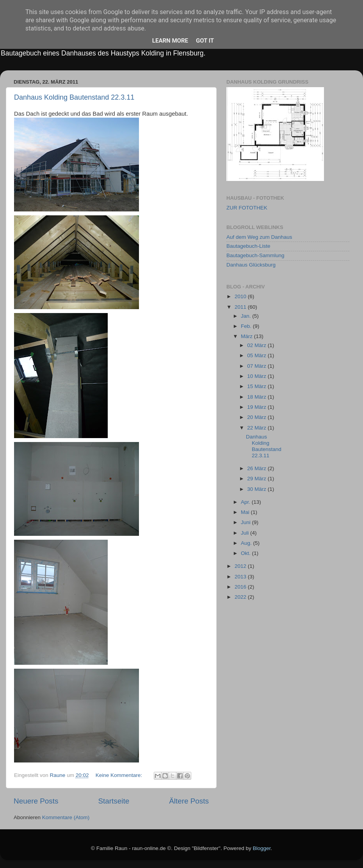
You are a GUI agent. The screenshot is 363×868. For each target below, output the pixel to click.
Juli (246, 533)
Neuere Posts (36, 801)
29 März (257, 479)
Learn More (170, 41)
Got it (205, 41)
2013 (241, 577)
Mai (246, 512)
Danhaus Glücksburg (251, 265)
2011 (241, 307)
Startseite (114, 801)
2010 (241, 296)
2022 (241, 597)
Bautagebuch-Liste (248, 246)
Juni (246, 522)
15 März (257, 386)
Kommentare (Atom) (66, 817)
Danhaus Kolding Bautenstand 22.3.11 (74, 97)
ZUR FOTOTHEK (247, 208)
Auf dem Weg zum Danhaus (259, 237)
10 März (257, 376)
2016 (241, 587)
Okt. (246, 553)
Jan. (246, 316)
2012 (241, 566)
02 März (257, 345)
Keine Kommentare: (120, 775)
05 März (257, 355)
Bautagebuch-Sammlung (255, 255)
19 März (257, 407)
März (247, 336)
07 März (257, 366)
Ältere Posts (189, 801)
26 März (257, 468)
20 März (257, 417)
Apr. (246, 502)
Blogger (262, 848)
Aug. (247, 543)
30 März (257, 489)
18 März (257, 397)
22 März (257, 428)
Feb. (247, 326)
